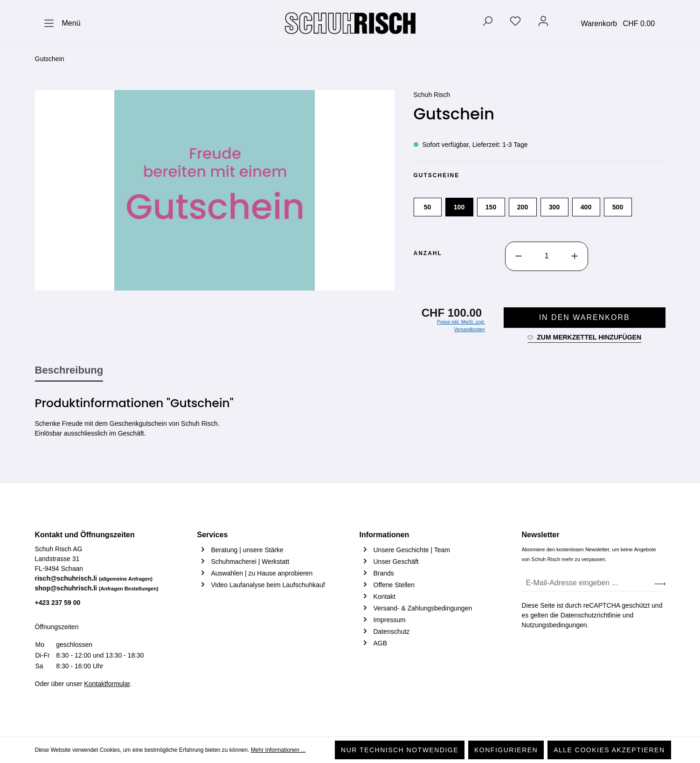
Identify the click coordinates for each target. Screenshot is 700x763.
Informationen (385, 535)
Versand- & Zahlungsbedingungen (423, 608)
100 (459, 207)
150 (491, 207)
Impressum (390, 620)
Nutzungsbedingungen (554, 625)
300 (554, 207)
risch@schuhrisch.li (94, 578)
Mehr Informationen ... (278, 750)
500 (618, 207)
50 (428, 207)
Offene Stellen (394, 585)
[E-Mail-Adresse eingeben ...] (588, 583)
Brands (384, 573)
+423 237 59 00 (58, 603)
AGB (381, 643)
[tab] (69, 371)
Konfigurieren (506, 750)
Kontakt (385, 597)
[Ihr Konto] (543, 23)
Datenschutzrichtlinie (591, 615)
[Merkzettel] (515, 23)
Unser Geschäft (396, 562)
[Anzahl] (547, 256)
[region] (215, 190)
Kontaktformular (107, 684)
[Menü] (62, 23)
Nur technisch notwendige (400, 750)
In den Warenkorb (585, 317)
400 (586, 207)
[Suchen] (487, 23)
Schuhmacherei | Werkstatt (250, 562)
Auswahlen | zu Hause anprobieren (262, 573)
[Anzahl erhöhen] (575, 256)
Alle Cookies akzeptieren (609, 750)
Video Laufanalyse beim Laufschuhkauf (268, 585)
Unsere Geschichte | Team (412, 550)
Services (213, 535)
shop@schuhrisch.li (97, 588)
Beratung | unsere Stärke (247, 550)
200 (523, 207)
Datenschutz (392, 631)
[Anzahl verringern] (519, 256)
